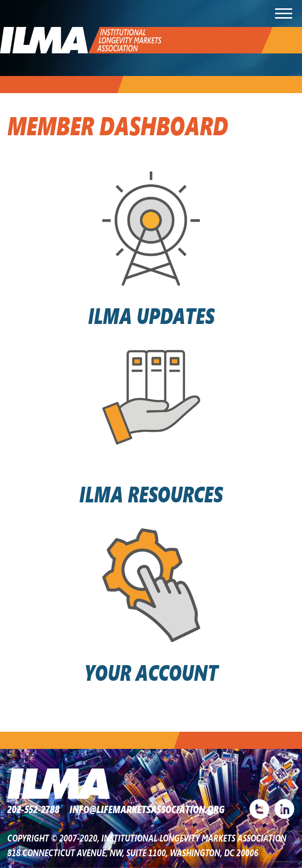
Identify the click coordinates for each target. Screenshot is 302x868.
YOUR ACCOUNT (151, 672)
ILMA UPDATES (151, 314)
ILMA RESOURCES (151, 493)
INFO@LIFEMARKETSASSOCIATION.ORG (147, 809)
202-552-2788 (34, 809)
